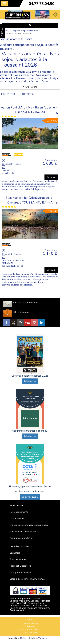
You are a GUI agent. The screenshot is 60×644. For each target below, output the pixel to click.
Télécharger (30, 381)
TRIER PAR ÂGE (27, 94)
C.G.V (30, 620)
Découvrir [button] (51, 177)
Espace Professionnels (30, 630)
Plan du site (30, 626)
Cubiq (23, 638)
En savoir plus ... (30, 497)
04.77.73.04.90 (42, 4)
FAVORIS (2, 31)
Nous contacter (30, 633)
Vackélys (43, 638)
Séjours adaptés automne (25, 31)
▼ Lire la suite (30, 87)
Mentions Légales (30, 623)
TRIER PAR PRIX (8, 94)
